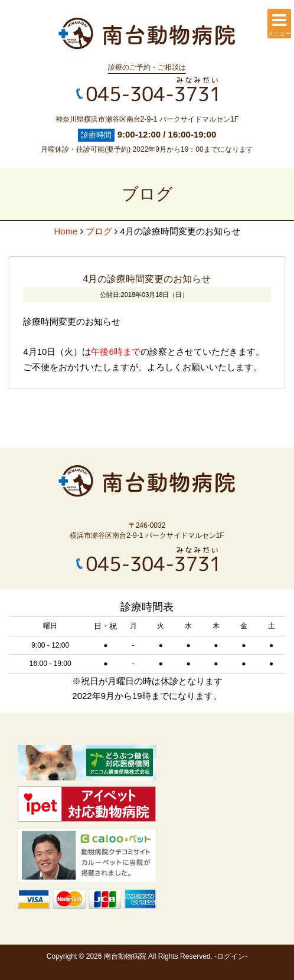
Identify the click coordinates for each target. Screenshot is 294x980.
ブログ (99, 231)
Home (66, 231)
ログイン (231, 956)
